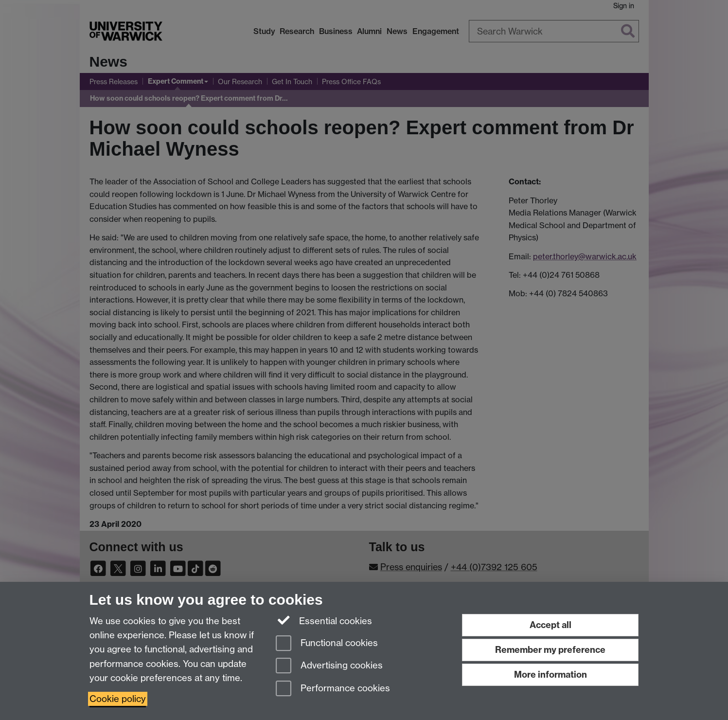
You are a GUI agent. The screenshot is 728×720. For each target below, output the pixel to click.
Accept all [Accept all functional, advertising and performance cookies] (550, 625)
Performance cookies (333, 689)
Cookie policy (118, 699)
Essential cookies (324, 620)
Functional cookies (327, 644)
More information (550, 675)
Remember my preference (550, 650)
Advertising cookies (329, 666)
